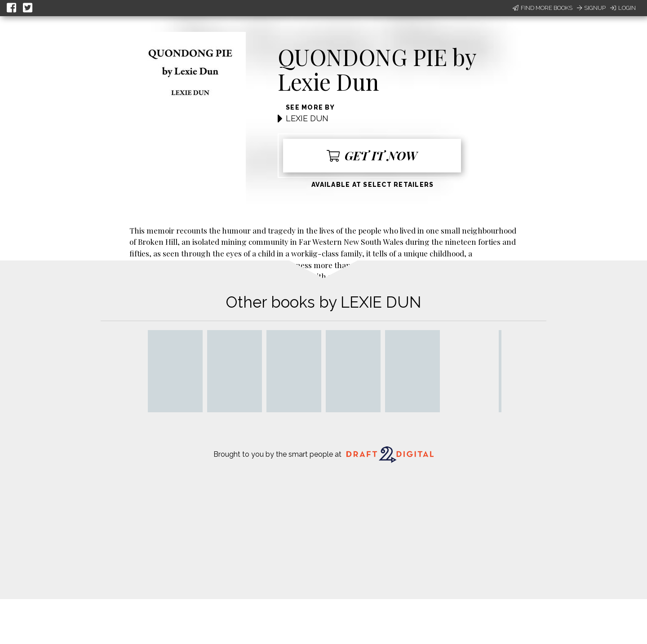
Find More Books (543, 8)
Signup (591, 8)
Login (623, 8)
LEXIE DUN (307, 118)
